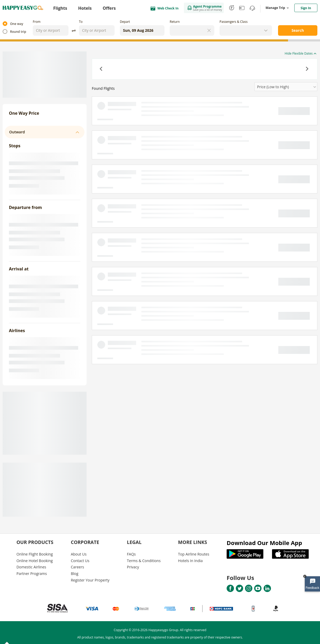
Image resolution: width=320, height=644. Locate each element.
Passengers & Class (234, 22)
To (81, 22)
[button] (102, 69)
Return (175, 22)
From (37, 22)
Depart (125, 22)
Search (298, 30)
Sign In (306, 8)
